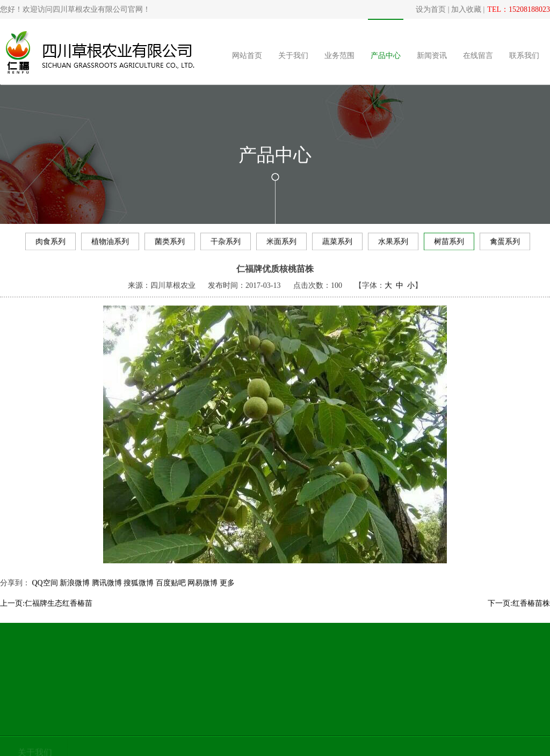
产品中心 (386, 56)
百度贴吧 (171, 590)
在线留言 (478, 56)
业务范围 (339, 56)
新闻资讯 (432, 56)
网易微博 (202, 590)
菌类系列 (170, 243)
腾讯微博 (107, 590)
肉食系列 (50, 243)
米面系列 (281, 243)
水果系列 (393, 243)
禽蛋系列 (505, 243)
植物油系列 (110, 243)
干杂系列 (226, 243)
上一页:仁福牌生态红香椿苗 (46, 611)
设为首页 (431, 9)
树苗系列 (449, 243)
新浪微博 (75, 590)
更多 (227, 590)
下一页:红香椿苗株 (519, 611)
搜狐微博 (139, 590)
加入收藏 (466, 9)
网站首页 (247, 56)
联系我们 (524, 56)
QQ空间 (45, 590)
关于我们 (293, 56)
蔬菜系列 (337, 243)
